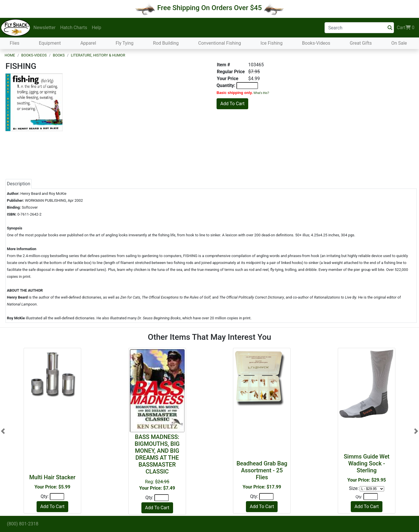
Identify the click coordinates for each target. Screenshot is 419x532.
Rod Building (166, 43)
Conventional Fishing (220, 43)
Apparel (88, 43)
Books (59, 55)
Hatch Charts (74, 28)
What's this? (261, 93)
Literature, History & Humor (98, 55)
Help (97, 28)
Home (10, 55)
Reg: (157, 462)
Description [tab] (19, 184)
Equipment (50, 43)
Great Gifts (361, 43)
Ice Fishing (271, 43)
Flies (15, 43)
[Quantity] (57, 497)
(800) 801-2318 (23, 524)
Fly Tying (124, 43)
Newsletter (44, 28)
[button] (3, 431)
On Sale (399, 43)
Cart (406, 28)
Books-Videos (316, 43)
